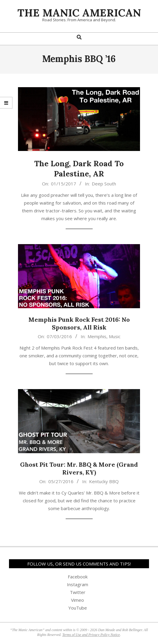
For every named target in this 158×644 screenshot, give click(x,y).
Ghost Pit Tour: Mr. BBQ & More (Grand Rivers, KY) (79, 468)
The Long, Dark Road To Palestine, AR (79, 168)
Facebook (78, 577)
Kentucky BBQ (104, 481)
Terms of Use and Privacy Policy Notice (91, 635)
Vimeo (78, 600)
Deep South (104, 184)
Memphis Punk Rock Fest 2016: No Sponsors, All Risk (79, 323)
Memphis (97, 336)
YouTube (78, 608)
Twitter (78, 592)
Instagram (78, 584)
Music (115, 336)
